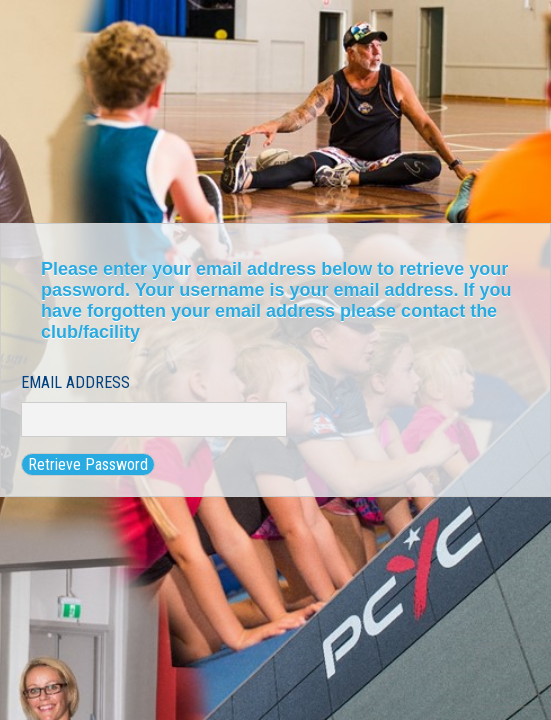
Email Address (75, 382)
